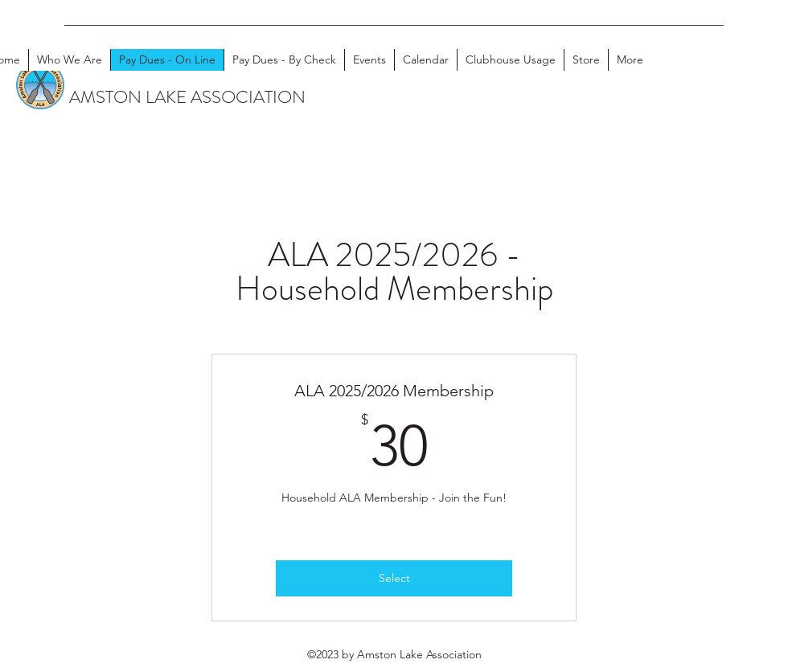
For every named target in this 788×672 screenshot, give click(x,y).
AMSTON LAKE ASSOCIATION (187, 97)
